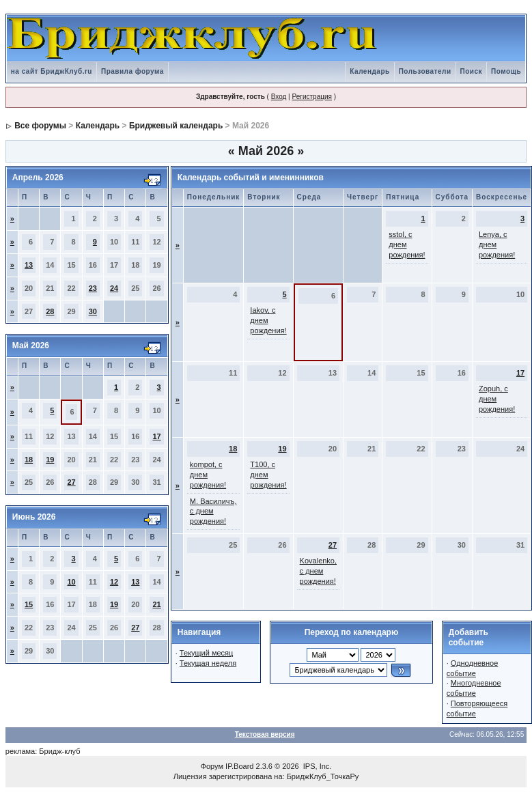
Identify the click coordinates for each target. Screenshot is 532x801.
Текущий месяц (207, 653)
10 (71, 582)
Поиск (472, 71)
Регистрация (311, 97)
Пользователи (425, 71)
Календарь (369, 71)
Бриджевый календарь (176, 126)
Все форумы (40, 126)
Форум (212, 766)
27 (71, 482)
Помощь (506, 71)
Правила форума (132, 71)
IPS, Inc (317, 766)
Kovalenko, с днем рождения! (318, 571)
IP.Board (239, 766)
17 (156, 436)
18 (29, 460)
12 (114, 582)
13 (29, 265)
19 (50, 460)
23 (93, 288)
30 (93, 311)
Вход (279, 97)
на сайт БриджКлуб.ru (52, 71)
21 (156, 604)
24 (114, 288)
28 (50, 311)
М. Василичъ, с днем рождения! (213, 511)
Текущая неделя (208, 663)
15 (29, 604)
